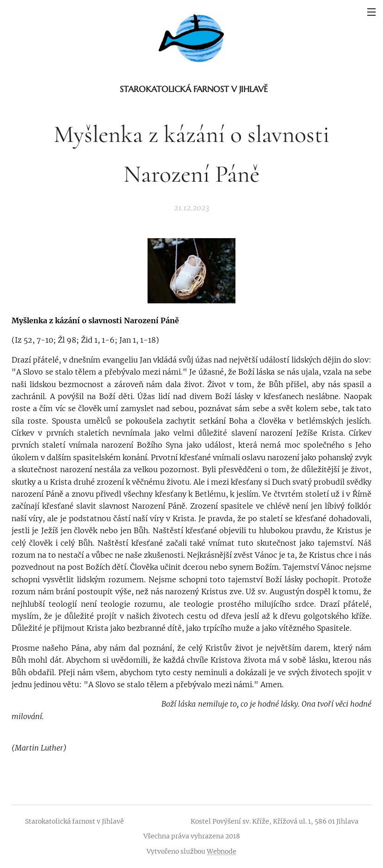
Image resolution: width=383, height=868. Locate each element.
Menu (371, 12)
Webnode (222, 851)
